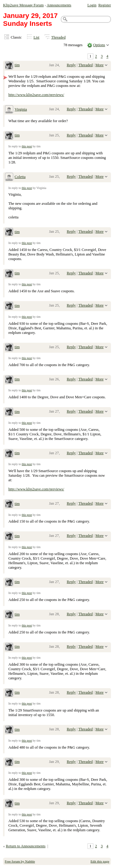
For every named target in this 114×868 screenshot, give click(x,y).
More (100, 65)
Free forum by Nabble (20, 861)
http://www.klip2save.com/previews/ (36, 95)
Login (92, 5)
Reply (71, 65)
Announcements (59, 5)
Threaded (59, 37)
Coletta (20, 177)
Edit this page (100, 861)
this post (27, 146)
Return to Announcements (26, 846)
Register (105, 5)
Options (99, 45)
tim (17, 65)
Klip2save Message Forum (23, 5)
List (36, 37)
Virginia (21, 109)
